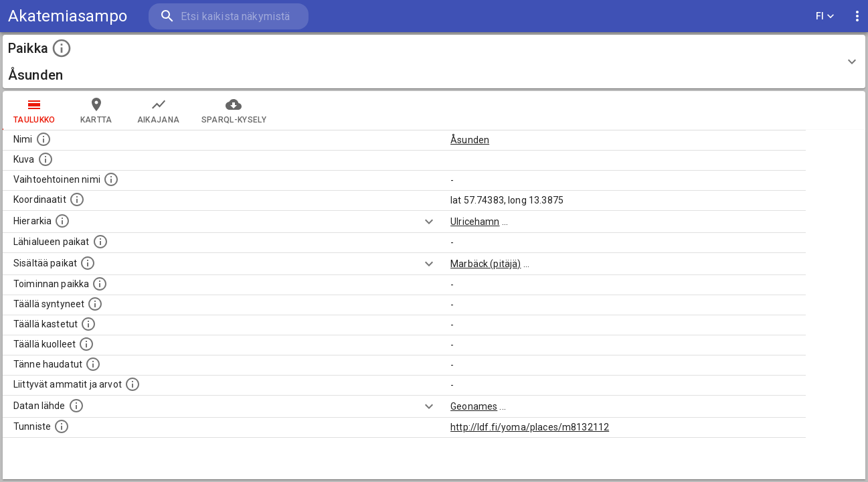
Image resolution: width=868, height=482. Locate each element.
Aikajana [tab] (159, 110)
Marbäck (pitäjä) (486, 264)
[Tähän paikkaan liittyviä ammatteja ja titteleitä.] (133, 384)
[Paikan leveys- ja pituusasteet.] (77, 199)
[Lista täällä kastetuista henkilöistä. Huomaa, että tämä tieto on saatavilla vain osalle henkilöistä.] (88, 324)
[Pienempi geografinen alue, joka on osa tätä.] (88, 263)
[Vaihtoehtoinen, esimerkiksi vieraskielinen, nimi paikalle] (111, 179)
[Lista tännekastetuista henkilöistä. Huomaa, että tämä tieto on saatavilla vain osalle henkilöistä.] (93, 364)
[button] (434, 62)
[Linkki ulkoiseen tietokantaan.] (76, 406)
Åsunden (470, 140)
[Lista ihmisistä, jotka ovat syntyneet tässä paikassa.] (95, 304)
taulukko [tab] (34, 110)
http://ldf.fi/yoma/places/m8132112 (530, 427)
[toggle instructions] (62, 48)
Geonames (474, 406)
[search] (228, 16)
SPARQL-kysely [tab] (234, 110)
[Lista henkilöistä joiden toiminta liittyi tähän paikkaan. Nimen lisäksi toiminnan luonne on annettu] (100, 284)
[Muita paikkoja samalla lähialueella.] (100, 242)
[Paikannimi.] (44, 139)
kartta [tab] (96, 110)
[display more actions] (857, 16)
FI (825, 16)
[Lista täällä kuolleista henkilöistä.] (86, 344)
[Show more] (429, 222)
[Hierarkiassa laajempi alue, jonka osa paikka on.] (62, 221)
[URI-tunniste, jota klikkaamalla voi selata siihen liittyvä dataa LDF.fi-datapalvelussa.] (62, 426)
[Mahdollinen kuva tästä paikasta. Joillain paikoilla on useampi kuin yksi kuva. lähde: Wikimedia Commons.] (46, 159)
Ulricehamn (475, 222)
